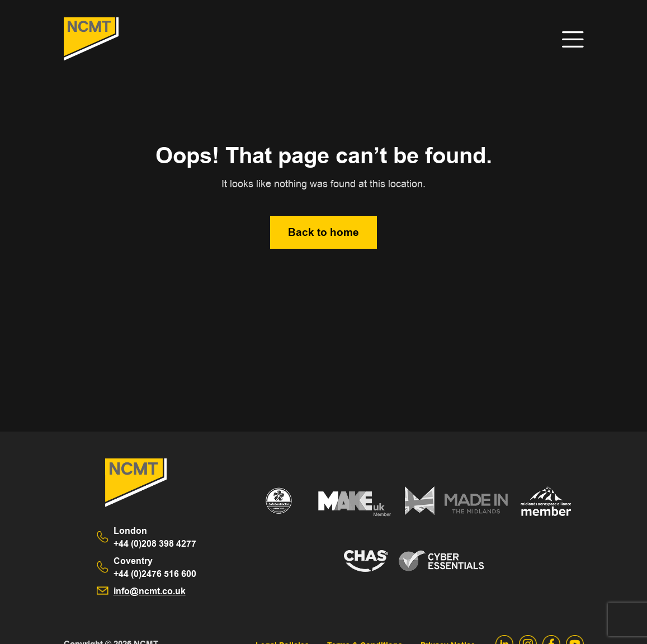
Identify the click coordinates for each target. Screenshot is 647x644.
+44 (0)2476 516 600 (155, 567)
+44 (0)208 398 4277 (155, 537)
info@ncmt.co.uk (150, 591)
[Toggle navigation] (573, 39)
